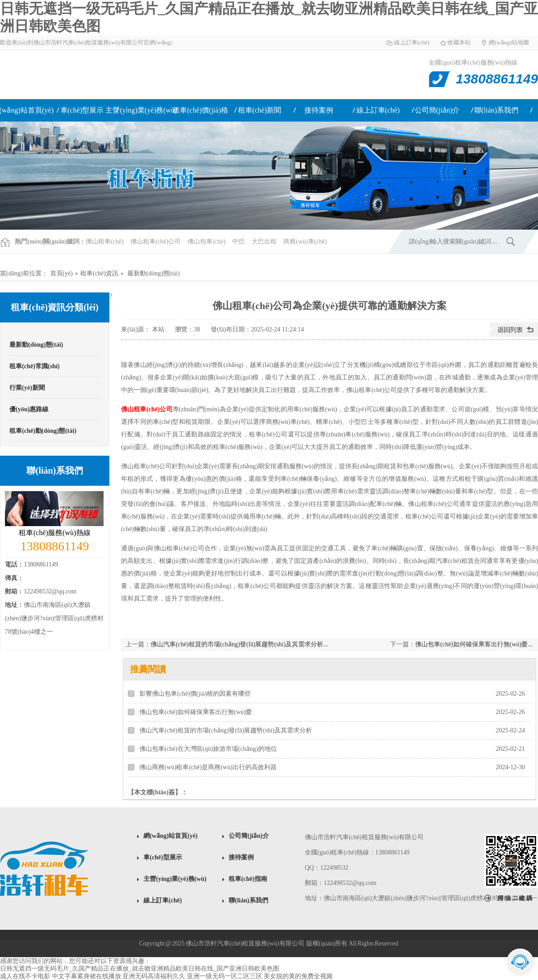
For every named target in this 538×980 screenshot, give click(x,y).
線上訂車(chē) (412, 42)
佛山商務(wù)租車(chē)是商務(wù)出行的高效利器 (208, 767)
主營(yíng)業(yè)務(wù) (141, 110)
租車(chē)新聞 (260, 110)
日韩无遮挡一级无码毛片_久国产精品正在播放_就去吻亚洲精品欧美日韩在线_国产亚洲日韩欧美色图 (140, 969)
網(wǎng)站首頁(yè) (171, 836)
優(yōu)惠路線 (29, 409)
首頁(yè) (62, 273)
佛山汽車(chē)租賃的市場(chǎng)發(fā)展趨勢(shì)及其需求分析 (226, 730)
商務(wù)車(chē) (305, 242)
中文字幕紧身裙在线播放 (87, 976)
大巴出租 (264, 242)
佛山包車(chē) (206, 242)
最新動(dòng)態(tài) (154, 273)
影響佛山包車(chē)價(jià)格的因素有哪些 (195, 694)
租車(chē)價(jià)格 (200, 110)
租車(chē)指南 (248, 879)
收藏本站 (459, 42)
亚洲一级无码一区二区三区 (225, 976)
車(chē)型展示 (82, 110)
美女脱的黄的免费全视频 (298, 976)
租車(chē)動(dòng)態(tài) (43, 431)
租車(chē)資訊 (99, 273)
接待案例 (319, 110)
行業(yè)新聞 (27, 388)
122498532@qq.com (50, 591)
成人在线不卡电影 (25, 976)
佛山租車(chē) (93, 74)
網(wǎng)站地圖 (509, 42)
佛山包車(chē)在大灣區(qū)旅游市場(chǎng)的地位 (208, 749)
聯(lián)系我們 (497, 110)
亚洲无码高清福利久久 (154, 976)
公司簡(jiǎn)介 (437, 110)
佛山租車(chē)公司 (156, 242)
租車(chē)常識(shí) (35, 366)
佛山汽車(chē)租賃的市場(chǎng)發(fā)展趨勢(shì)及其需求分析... (239, 644)
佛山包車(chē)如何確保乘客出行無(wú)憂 (196, 712)
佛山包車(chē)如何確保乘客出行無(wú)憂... (474, 644)
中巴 (239, 242)
